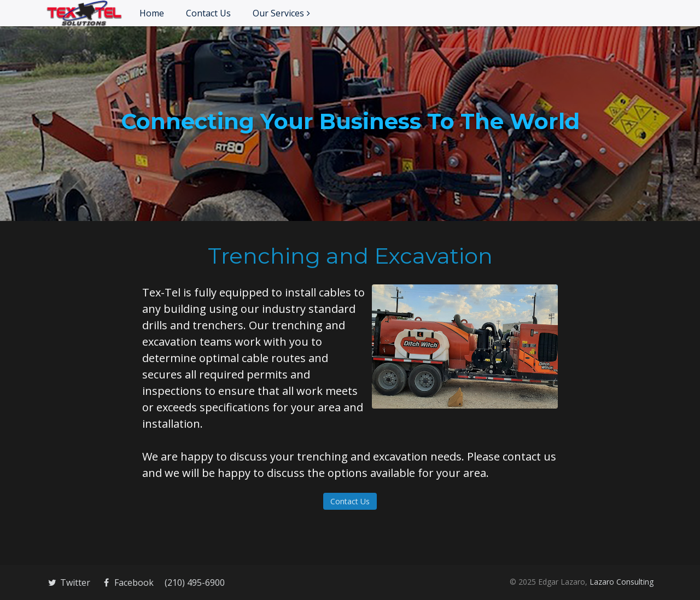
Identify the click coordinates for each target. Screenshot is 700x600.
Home (152, 13)
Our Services (278, 13)
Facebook (128, 582)
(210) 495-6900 (195, 582)
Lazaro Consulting (622, 582)
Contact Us (208, 13)
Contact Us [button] (350, 501)
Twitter (68, 582)
